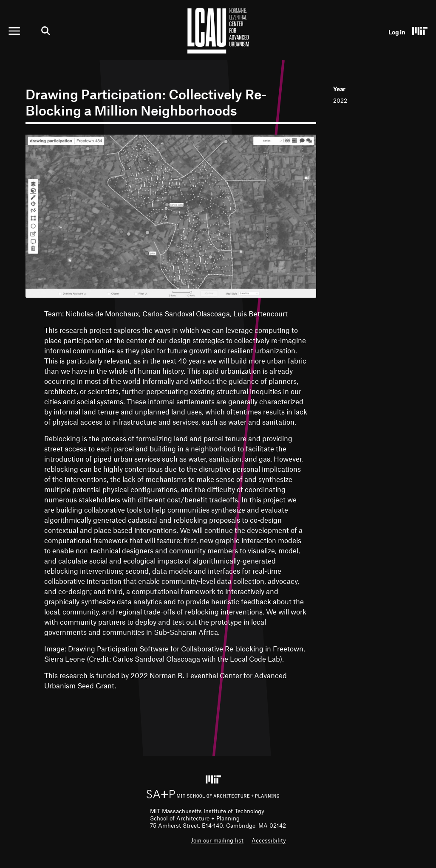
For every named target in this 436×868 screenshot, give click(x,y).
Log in (397, 32)
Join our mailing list (217, 840)
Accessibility (269, 840)
